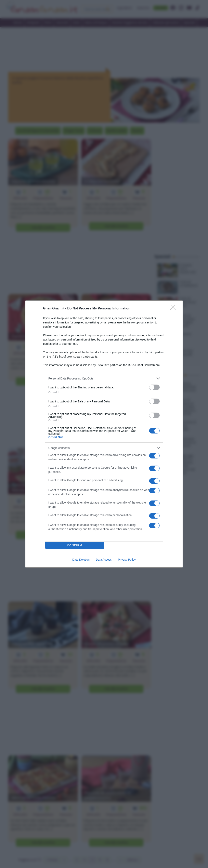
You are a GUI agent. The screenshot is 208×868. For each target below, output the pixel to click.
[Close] (174, 309)
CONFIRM (75, 545)
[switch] (154, 387)
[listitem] (104, 378)
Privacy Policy (127, 560)
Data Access (104, 560)
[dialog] (104, 434)
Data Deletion (81, 560)
